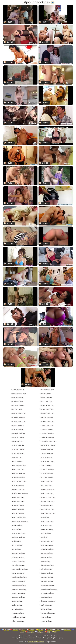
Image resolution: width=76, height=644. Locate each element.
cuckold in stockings (47, 437)
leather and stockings (48, 509)
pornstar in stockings (47, 541)
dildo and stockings (18, 449)
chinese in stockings (47, 429)
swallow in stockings (19, 593)
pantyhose (44, 537)
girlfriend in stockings (19, 481)
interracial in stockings (48, 497)
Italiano (49, 630)
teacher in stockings (18, 597)
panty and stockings (18, 537)
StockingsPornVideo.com (36, 642)
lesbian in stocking (18, 513)
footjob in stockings (18, 473)
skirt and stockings (47, 573)
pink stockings (17, 541)
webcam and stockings (48, 613)
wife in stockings (46, 621)
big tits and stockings (48, 405)
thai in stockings (17, 601)
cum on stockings (18, 441)
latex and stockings (47, 505)
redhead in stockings (47, 549)
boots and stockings (18, 417)
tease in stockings (46, 597)
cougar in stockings (18, 437)
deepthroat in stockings (48, 445)
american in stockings (19, 393)
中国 (49, 632)
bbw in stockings (18, 401)
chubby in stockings (19, 433)
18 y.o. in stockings (18, 389)
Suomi (22, 632)
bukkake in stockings (48, 421)
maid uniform (45, 517)
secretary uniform (46, 557)
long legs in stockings (19, 517)
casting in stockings (47, 425)
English (6, 630)
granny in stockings (47, 481)
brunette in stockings (19, 421)
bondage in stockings (48, 413)
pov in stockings (17, 545)
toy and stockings (18, 609)
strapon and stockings (48, 585)
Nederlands (68, 630)
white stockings (46, 617)
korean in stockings (18, 505)
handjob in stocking (18, 489)
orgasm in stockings (47, 529)
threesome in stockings (48, 601)
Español (41, 630)
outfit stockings (46, 533)
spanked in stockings (19, 581)
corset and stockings (47, 433)
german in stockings (19, 477)
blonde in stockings (47, 409)
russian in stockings (18, 553)
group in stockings (18, 485)
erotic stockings (17, 457)
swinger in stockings (47, 593)
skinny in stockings (18, 573)
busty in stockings (18, 425)
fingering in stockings (19, 465)
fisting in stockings (18, 469)
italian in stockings (18, 501)
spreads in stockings (47, 581)
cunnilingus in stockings (49, 441)
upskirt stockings (46, 609)
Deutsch (15, 630)
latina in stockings (18, 509)
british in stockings (47, 417)
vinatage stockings (18, 613)
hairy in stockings (46, 485)
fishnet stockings (46, 465)
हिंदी (55, 632)
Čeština (58, 630)
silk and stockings (47, 569)
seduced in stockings (19, 561)
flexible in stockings (47, 469)
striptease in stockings (19, 589)
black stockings (17, 409)
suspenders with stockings (49, 589)
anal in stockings (46, 393)
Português (30, 632)
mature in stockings (47, 521)
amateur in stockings (47, 389)
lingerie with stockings (48, 513)
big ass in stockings (18, 405)
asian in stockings (18, 397)
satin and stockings (47, 553)
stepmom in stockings (19, 585)
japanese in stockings (48, 501)
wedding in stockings (19, 617)
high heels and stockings (20, 493)
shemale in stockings (47, 565)
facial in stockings (47, 457)
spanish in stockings (47, 577)
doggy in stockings (47, 449)
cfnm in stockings (18, 429)
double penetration (18, 453)
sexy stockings (46, 561)
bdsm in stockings (47, 401)
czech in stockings (18, 445)
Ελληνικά (40, 632)
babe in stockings (46, 397)
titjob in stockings (47, 605)
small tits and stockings (20, 577)
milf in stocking (17, 525)
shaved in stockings (18, 565)
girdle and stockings (47, 477)
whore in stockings (18, 621)
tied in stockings (17, 605)
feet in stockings (17, 461)
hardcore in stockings (48, 489)
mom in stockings (46, 525)
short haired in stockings (20, 569)
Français (32, 630)
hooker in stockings (47, 493)
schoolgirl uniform (18, 557)
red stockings (16, 549)
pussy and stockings (47, 545)
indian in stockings (18, 497)
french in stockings (47, 473)
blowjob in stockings (19, 413)
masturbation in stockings (20, 521)
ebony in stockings (47, 453)
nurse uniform (17, 529)
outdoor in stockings (19, 533)
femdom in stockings (48, 461)
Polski (23, 630)
